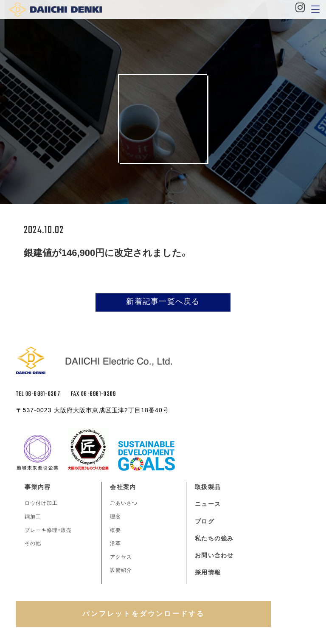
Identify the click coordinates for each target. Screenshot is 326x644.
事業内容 (37, 487)
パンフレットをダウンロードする (143, 614)
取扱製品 (208, 487)
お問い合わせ (214, 555)
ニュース (208, 504)
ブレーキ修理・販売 (48, 530)
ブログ (204, 521)
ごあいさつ (124, 503)
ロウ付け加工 (41, 503)
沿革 (115, 543)
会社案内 (123, 487)
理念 (115, 517)
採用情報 (208, 572)
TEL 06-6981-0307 (38, 394)
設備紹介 (121, 570)
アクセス (121, 557)
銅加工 (33, 517)
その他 (33, 543)
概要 (115, 530)
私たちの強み (214, 538)
